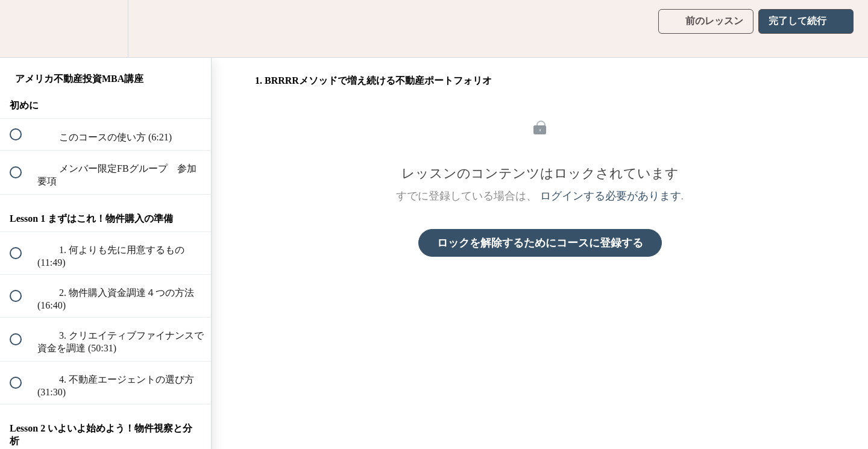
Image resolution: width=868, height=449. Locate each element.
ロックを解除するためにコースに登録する (540, 243)
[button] (22, 29)
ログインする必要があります (611, 196)
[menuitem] (105, 29)
